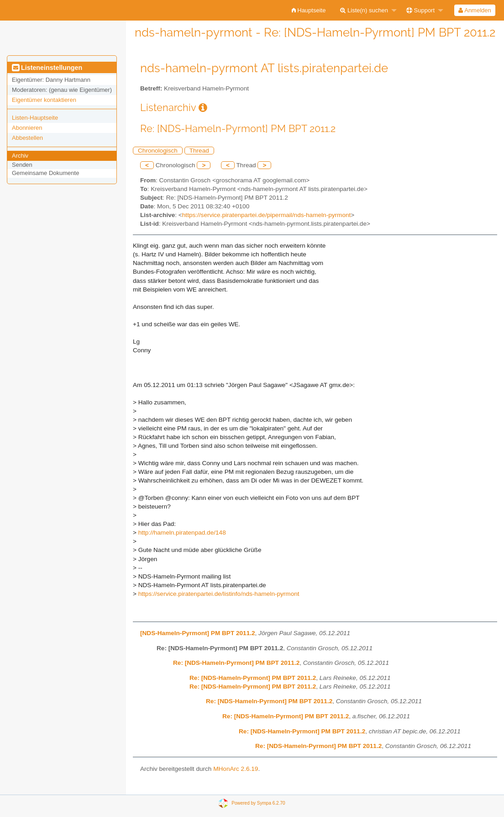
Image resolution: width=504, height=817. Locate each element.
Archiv (20, 156)
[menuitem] (309, 10)
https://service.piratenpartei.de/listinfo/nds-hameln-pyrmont (219, 594)
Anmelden (475, 10)
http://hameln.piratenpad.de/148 (182, 533)
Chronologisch (158, 151)
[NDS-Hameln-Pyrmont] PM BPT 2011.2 (198, 633)
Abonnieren (27, 128)
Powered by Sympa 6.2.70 (258, 803)
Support (420, 10)
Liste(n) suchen (364, 10)
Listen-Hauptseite (35, 118)
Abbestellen (27, 138)
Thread (199, 151)
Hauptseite (309, 10)
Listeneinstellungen (47, 68)
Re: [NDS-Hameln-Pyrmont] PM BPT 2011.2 (236, 663)
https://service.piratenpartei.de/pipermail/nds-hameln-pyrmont (266, 215)
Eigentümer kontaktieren (44, 100)
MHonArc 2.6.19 (236, 769)
